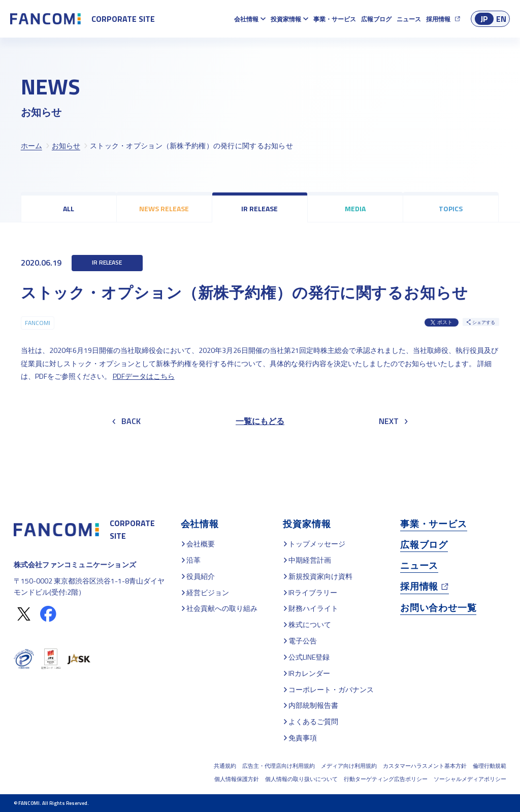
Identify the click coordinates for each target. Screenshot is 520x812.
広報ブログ (376, 19)
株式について (310, 624)
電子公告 (303, 641)
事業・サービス (335, 19)
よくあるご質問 (313, 721)
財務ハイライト (313, 608)
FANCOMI (38, 323)
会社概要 (201, 544)
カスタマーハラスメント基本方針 (425, 766)
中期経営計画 (310, 560)
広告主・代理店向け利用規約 (279, 766)
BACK (126, 421)
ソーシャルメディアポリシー (470, 779)
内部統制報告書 (313, 705)
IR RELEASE (259, 208)
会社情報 (246, 19)
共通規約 (225, 766)
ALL (69, 208)
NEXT (393, 421)
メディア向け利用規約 (349, 766)
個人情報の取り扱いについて (301, 779)
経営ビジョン (208, 592)
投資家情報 (286, 19)
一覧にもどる (260, 421)
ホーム (31, 145)
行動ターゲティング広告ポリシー (386, 779)
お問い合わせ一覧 (438, 608)
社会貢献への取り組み (222, 608)
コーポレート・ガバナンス (331, 689)
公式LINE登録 (309, 657)
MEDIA (355, 208)
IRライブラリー (313, 592)
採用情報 (438, 19)
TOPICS (451, 208)
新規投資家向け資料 (320, 576)
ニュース (409, 19)
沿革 (193, 560)
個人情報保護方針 (237, 779)
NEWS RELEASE (164, 208)
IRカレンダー (309, 673)
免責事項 (303, 738)
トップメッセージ (317, 544)
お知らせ (66, 145)
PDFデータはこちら (144, 376)
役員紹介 (201, 576)
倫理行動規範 (490, 766)
